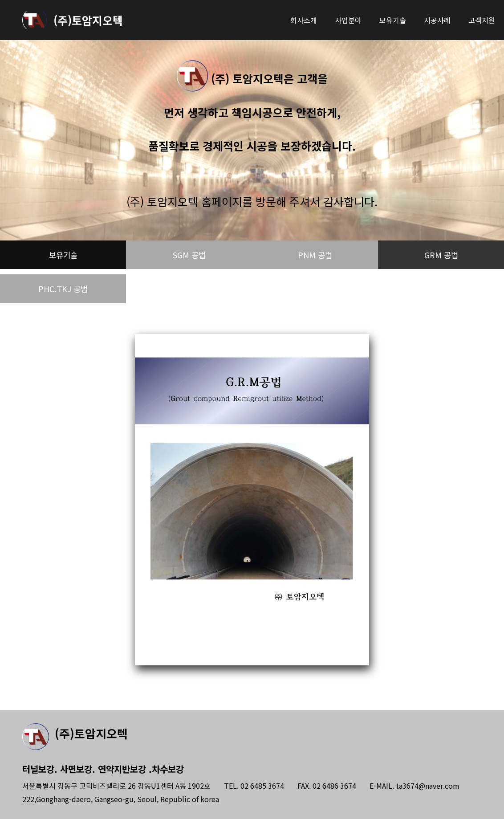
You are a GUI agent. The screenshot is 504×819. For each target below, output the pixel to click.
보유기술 (393, 20)
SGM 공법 (189, 256)
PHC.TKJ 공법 (63, 292)
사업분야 (348, 20)
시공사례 (437, 20)
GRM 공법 (441, 256)
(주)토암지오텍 (88, 20)
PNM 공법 (315, 256)
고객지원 (482, 20)
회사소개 (304, 20)
